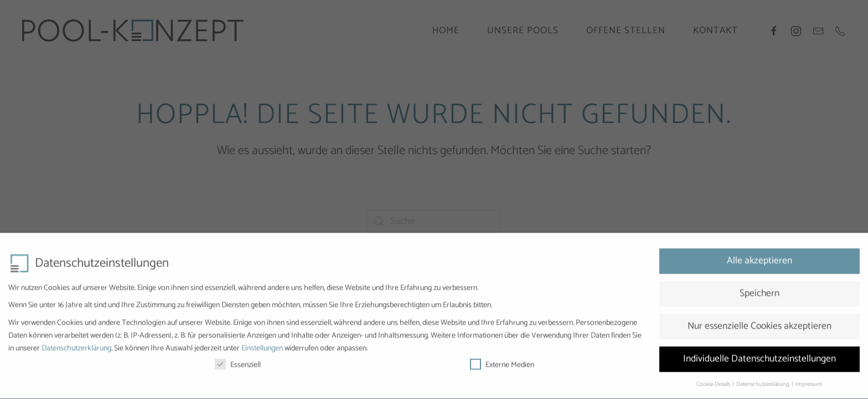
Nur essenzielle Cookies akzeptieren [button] (759, 323)
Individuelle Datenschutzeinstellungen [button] (759, 355)
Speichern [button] (759, 290)
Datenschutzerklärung (76, 345)
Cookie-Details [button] (714, 381)
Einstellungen (262, 345)
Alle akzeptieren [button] (759, 257)
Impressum (809, 381)
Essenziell (238, 362)
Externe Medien (502, 362)
